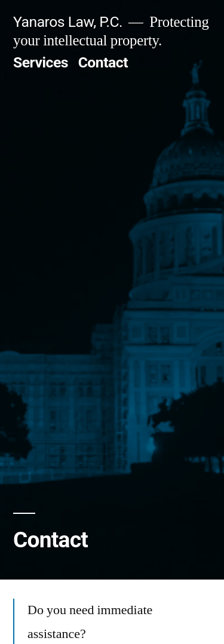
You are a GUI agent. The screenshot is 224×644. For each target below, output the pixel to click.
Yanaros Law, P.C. (68, 22)
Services (41, 62)
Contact (103, 62)
